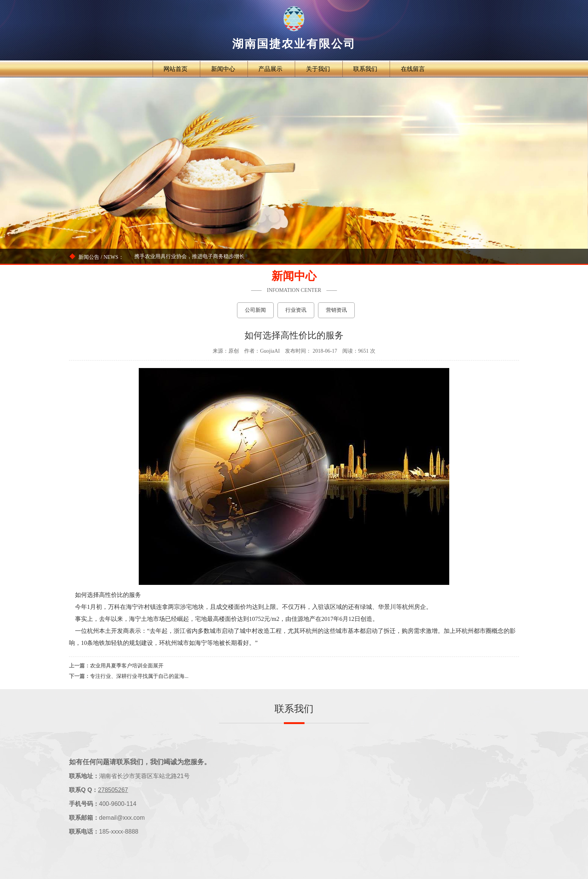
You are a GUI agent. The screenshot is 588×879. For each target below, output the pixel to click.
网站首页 (175, 69)
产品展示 (270, 69)
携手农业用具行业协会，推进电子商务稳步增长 (189, 256)
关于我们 (318, 69)
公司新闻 (255, 310)
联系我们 (365, 69)
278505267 (113, 790)
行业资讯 (296, 310)
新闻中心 (223, 69)
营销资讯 (336, 310)
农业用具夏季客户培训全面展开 (127, 666)
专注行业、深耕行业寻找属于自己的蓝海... (139, 676)
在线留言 (413, 69)
